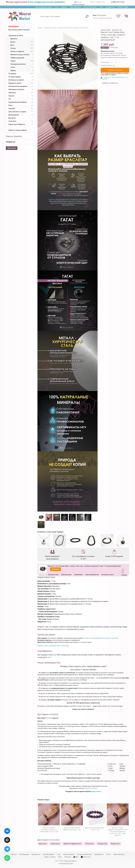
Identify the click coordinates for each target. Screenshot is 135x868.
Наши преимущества (92, 574)
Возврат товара (123, 7)
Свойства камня (66, 574)
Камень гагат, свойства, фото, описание (53, 646)
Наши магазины (75, 7)
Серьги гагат (55, 844)
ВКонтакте (86, 857)
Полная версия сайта (66, 864)
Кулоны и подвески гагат (73, 844)
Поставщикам (24, 854)
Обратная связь (119, 854)
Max (76, 857)
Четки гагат (89, 844)
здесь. (50, 657)
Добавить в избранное (110, 83)
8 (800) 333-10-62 (118, 2)
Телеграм (68, 857)
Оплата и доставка (90, 7)
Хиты (57, 7)
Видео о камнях (50, 857)
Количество (105, 62)
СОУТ (60, 857)
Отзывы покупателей (84, 854)
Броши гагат (115, 844)
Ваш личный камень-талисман (19, 30)
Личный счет (36, 854)
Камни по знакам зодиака (18, 130)
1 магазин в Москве (78, 4)
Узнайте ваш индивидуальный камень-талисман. (101, 638)
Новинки (64, 7)
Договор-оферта (49, 854)
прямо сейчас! (96, 791)
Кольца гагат (102, 844)
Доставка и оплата (107, 574)
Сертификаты (110, 7)
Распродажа (14, 27)
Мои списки (12, 148)
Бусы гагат (43, 844)
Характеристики (53, 574)
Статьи (109, 854)
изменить (55, 718)
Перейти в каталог (91, 788)
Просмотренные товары (44, 7)
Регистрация (102, 15)
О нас (101, 7)
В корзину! (55, 569)
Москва (79, 2)
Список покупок (14, 136)
